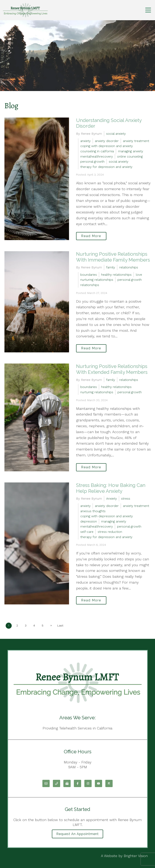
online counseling (130, 156)
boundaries (89, 275)
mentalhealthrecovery (97, 156)
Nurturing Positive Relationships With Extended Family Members (112, 369)
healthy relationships (116, 275)
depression (89, 521)
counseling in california (97, 151)
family (111, 267)
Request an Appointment (77, 834)
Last (60, 625)
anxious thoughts (93, 511)
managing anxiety (131, 151)
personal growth (92, 162)
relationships (129, 267)
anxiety (85, 141)
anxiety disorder (107, 141)
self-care (87, 532)
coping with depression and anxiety (107, 146)
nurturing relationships (97, 280)
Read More (91, 236)
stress (126, 499)
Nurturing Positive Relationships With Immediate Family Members (113, 257)
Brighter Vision (136, 856)
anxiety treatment (136, 141)
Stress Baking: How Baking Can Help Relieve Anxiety (111, 488)
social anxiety (116, 134)
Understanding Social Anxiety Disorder (109, 123)
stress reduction (110, 532)
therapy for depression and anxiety (106, 167)
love (139, 275)
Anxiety (112, 499)
